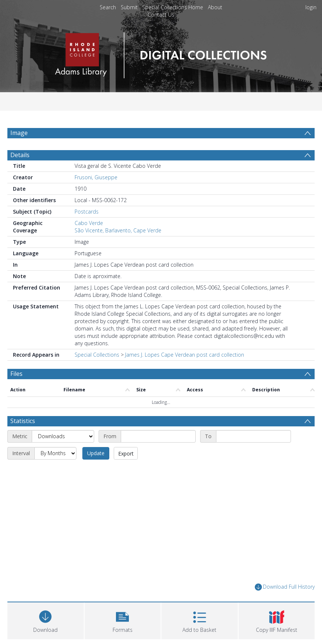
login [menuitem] (311, 7)
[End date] (254, 436)
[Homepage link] (161, 53)
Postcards (87, 212)
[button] (123, 620)
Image (19, 133)
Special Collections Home (173, 7)
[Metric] (63, 436)
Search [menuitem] (108, 7)
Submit (129, 7)
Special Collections (97, 355)
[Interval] (55, 453)
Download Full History (285, 587)
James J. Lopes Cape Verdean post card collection (185, 355)
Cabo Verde (89, 223)
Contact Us (161, 15)
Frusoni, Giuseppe (96, 177)
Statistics (23, 421)
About (215, 7)
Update (96, 453)
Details (20, 155)
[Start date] (158, 436)
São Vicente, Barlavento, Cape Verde (118, 230)
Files (16, 374)
